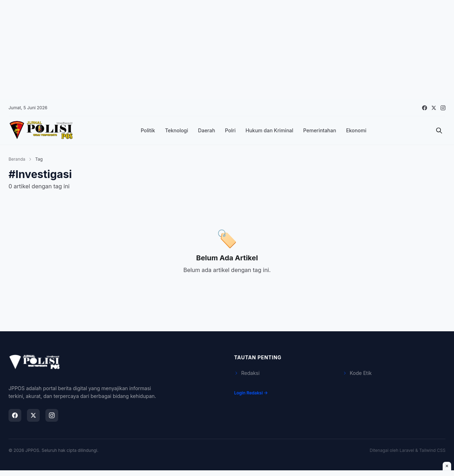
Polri (230, 130)
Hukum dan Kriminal (269, 130)
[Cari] (439, 131)
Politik (148, 130)
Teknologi (176, 130)
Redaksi (247, 373)
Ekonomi (356, 130)
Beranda (17, 159)
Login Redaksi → (251, 393)
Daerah (206, 130)
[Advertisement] (213, 50)
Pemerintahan (320, 130)
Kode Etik (357, 373)
